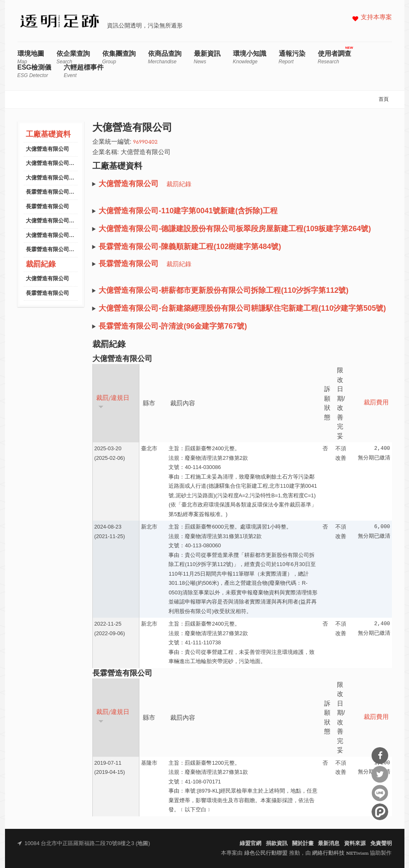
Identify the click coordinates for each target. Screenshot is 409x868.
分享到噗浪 (380, 812)
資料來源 (355, 844)
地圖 (143, 844)
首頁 (384, 100)
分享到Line (380, 793)
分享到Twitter (380, 774)
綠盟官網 (250, 844)
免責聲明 (381, 844)
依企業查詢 (73, 57)
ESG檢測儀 (35, 71)
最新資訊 (207, 57)
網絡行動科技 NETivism (340, 853)
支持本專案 (376, 18)
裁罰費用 (376, 403)
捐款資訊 (277, 844)
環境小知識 (250, 57)
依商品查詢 (165, 57)
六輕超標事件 (84, 71)
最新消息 (329, 844)
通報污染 (292, 57)
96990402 (145, 142)
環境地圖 (31, 57)
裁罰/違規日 (113, 402)
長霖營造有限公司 (47, 207)
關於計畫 (303, 844)
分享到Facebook (380, 756)
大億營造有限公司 (47, 149)
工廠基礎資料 (48, 135)
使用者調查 (335, 57)
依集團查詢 (119, 57)
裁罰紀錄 (41, 265)
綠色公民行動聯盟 (266, 853)
